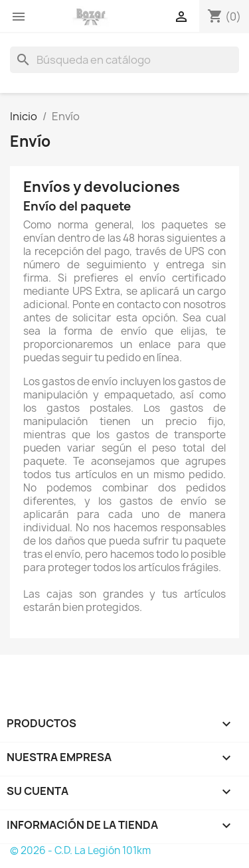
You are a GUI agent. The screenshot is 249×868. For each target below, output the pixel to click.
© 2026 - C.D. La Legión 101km (80, 850)
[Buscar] (124, 60)
